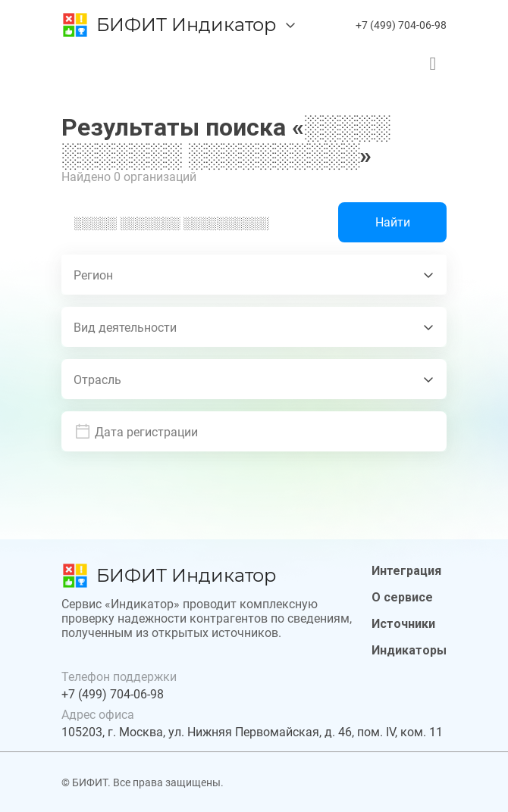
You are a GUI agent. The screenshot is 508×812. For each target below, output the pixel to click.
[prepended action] (83, 432)
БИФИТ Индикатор (186, 25)
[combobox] (254, 275)
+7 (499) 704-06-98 (401, 25)
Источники (403, 624)
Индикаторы (409, 650)
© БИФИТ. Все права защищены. (143, 782)
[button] (265, 432)
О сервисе (402, 597)
